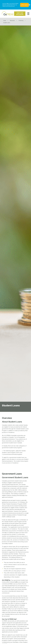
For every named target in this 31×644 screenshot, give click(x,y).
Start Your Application (20, 14)
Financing (21, 21)
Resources (12, 21)
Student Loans (7, 23)
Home (5, 21)
